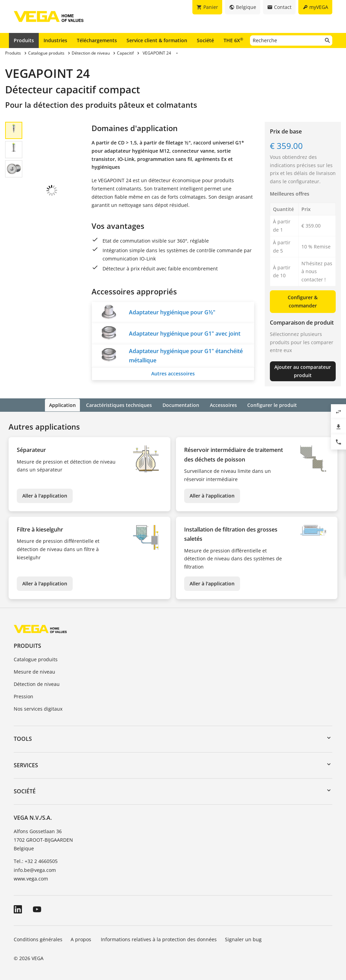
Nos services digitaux (38, 708)
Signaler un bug (243, 939)
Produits (24, 40)
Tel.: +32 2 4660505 (36, 861)
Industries (55, 40)
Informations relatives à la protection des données (159, 939)
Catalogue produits (36, 659)
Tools (23, 738)
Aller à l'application (45, 495)
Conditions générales (38, 939)
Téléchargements (97, 40)
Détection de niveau (37, 683)
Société (205, 40)
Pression (23, 696)
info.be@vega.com (35, 869)
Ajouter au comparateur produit (303, 371)
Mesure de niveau (34, 671)
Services (26, 765)
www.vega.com (31, 878)
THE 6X (233, 40)
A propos (82, 939)
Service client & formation (157, 40)
